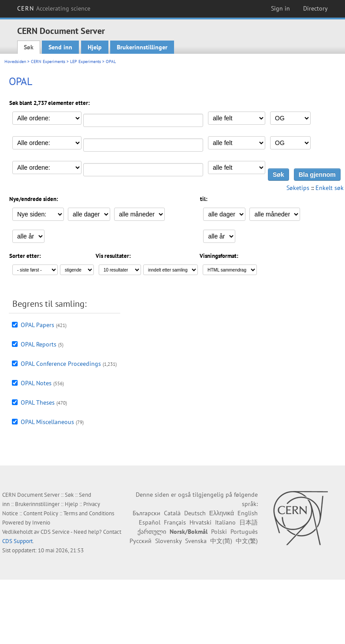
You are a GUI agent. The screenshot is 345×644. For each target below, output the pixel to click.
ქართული (152, 532)
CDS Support (17, 541)
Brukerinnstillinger (142, 47)
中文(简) (221, 541)
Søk (29, 47)
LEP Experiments (85, 61)
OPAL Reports (39, 344)
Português (244, 532)
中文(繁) (247, 541)
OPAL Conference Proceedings (61, 364)
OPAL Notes (36, 383)
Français (175, 522)
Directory (315, 8)
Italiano (225, 522)
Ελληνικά (222, 513)
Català (172, 513)
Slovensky (168, 541)
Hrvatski (200, 522)
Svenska (196, 541)
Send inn (60, 47)
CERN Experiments (48, 61)
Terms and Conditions (89, 513)
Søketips (298, 188)
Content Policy (41, 513)
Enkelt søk (330, 188)
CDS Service (55, 532)
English (248, 513)
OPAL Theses (38, 402)
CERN (54, 8)
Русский (141, 541)
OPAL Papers (37, 325)
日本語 (249, 522)
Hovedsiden (15, 61)
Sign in (280, 8)
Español (150, 522)
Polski (219, 532)
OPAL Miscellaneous (47, 422)
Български (147, 513)
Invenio (41, 523)
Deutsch (195, 513)
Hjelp (95, 47)
